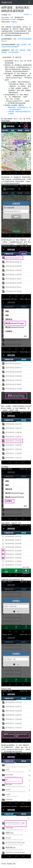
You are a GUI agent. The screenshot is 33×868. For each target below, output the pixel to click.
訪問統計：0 (28, 14)
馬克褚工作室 (7, 2)
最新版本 (14, 22)
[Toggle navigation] (29, 2)
